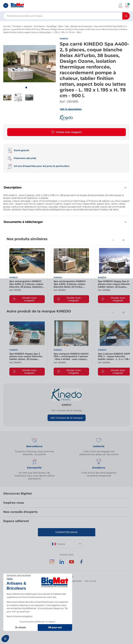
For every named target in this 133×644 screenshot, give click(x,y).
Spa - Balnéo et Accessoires (79, 26)
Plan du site (90, 581)
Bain (61, 26)
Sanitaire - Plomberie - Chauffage (40, 26)
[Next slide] (123, 240)
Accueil (7, 26)
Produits (17, 26)
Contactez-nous (66, 532)
